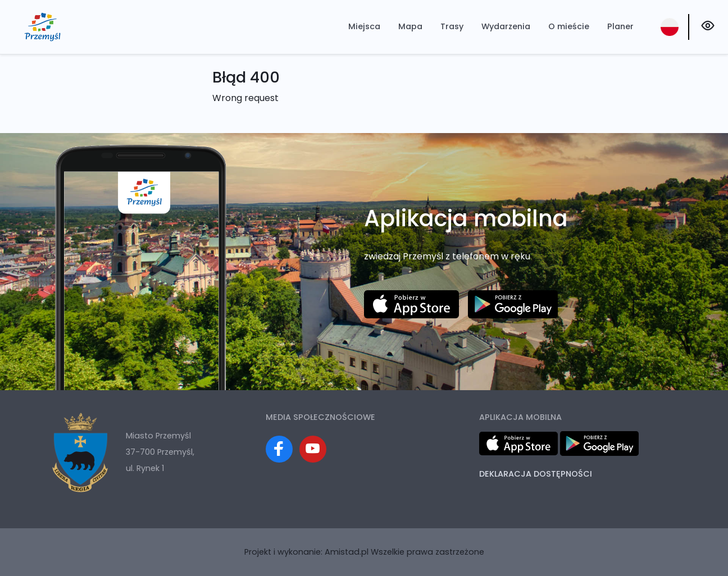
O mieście (569, 26)
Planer (620, 26)
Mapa (410, 26)
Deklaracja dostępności (536, 474)
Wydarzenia (506, 26)
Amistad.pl (347, 552)
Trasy (452, 26)
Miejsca (364, 26)
